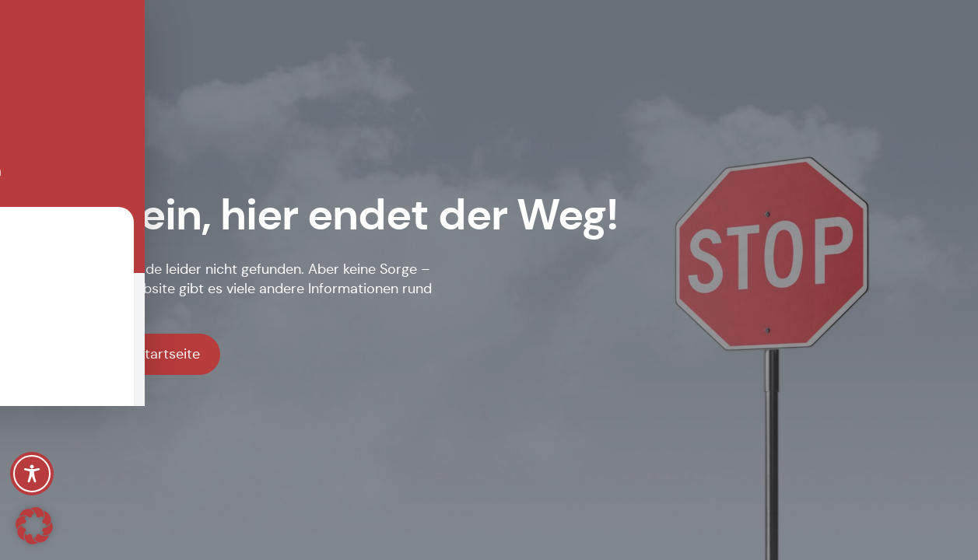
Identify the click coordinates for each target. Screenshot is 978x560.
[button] (34, 526)
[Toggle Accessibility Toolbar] (32, 474)
